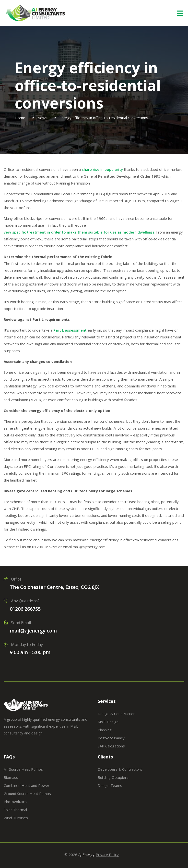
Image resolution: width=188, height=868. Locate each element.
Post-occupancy (111, 738)
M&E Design (108, 722)
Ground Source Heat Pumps (27, 794)
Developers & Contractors (120, 769)
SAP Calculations (111, 746)
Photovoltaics (15, 802)
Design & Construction (117, 714)
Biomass (11, 777)
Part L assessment (70, 330)
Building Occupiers (113, 777)
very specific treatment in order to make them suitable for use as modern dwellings (79, 232)
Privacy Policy (107, 855)
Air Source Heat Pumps (23, 769)
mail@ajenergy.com (33, 631)
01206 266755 (25, 609)
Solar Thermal (15, 810)
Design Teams (110, 785)
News (42, 118)
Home (20, 118)
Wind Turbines (16, 818)
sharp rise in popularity (102, 169)
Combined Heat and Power (27, 785)
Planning (105, 730)
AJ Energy (86, 855)
